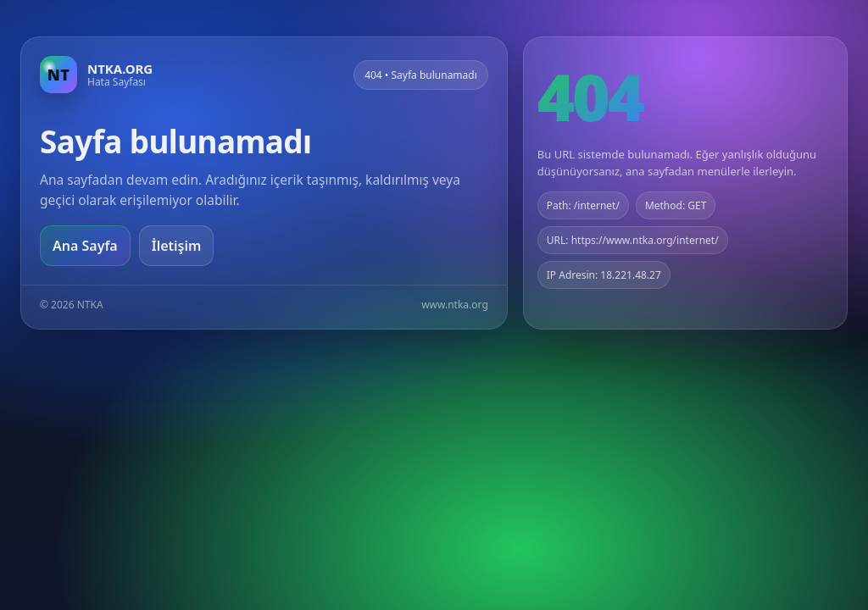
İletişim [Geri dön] (177, 246)
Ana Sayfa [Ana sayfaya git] (85, 246)
